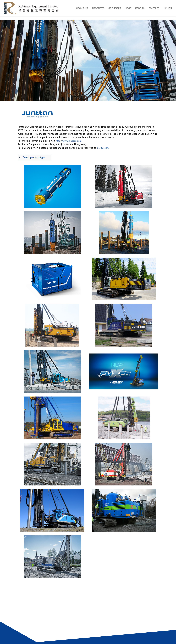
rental (140, 8)
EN (170, 8)
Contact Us (103, 148)
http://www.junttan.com (69, 141)
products (98, 8)
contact (154, 8)
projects (115, 8)
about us (82, 8)
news (128, 8)
